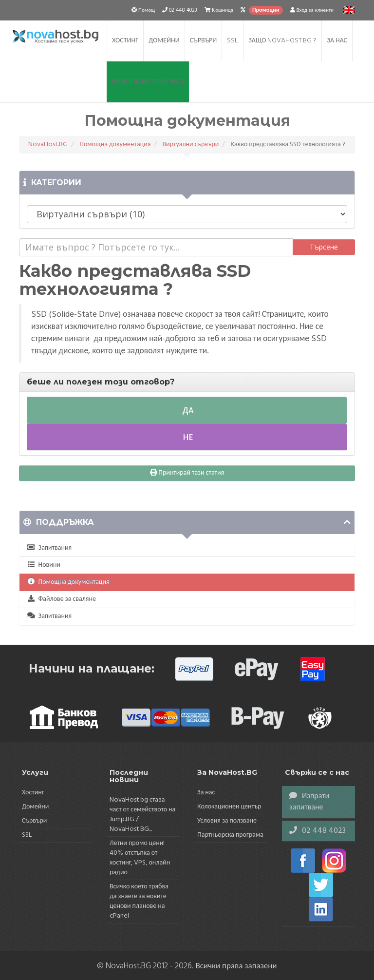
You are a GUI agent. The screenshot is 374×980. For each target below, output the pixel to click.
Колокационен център (229, 807)
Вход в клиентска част (148, 82)
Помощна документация (115, 144)
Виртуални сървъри (190, 144)
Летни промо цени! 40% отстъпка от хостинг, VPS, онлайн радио (140, 858)
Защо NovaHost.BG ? (282, 41)
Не (187, 437)
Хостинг (125, 41)
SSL (233, 41)
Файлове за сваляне (61, 599)
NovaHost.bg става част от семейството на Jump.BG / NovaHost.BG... (142, 815)
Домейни (164, 41)
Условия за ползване (227, 821)
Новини (44, 565)
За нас (337, 41)
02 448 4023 (318, 831)
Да (187, 410)
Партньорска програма (230, 835)
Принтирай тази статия (187, 473)
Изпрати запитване (309, 802)
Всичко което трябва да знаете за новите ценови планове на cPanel (139, 901)
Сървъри (203, 41)
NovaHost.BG (48, 144)
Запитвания (49, 548)
